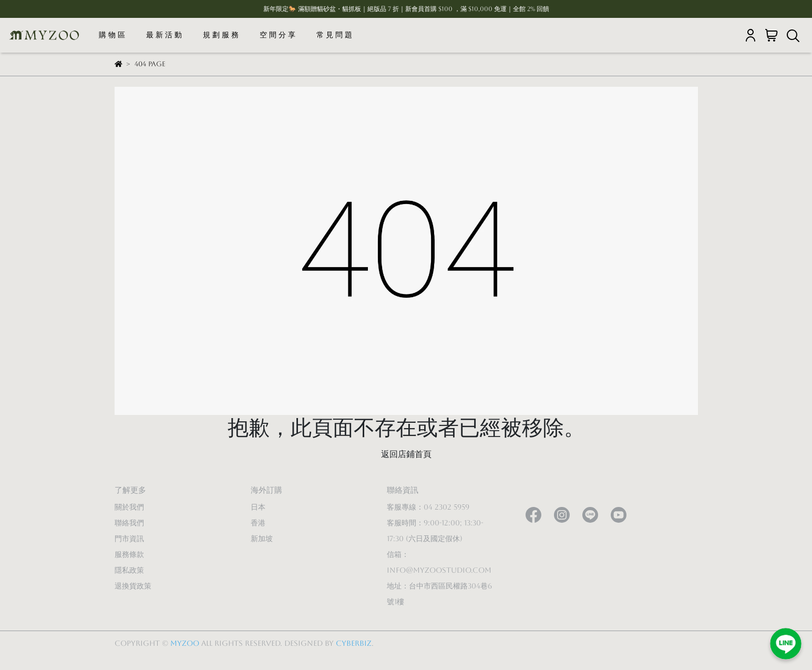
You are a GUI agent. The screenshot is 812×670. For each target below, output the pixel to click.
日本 (258, 507)
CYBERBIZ (354, 643)
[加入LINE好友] (786, 644)
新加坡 (262, 539)
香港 (258, 523)
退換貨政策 (133, 586)
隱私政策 (129, 570)
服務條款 (129, 554)
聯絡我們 (129, 523)
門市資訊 (129, 539)
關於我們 (129, 507)
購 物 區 (112, 35)
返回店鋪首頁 (406, 454)
